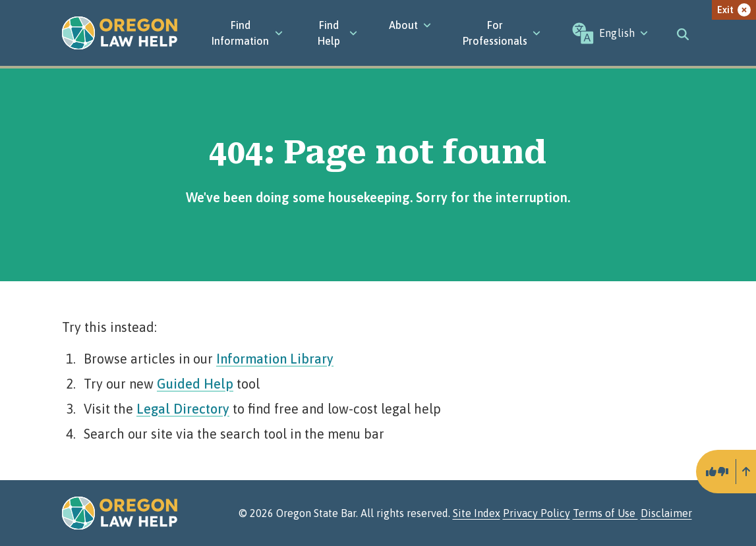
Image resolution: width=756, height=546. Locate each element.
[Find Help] (336, 33)
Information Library (275, 359)
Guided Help (195, 384)
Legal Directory (183, 409)
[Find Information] (247, 33)
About (410, 25)
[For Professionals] (502, 33)
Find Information (247, 33)
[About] (410, 25)
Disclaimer (666, 513)
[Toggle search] (683, 33)
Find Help (337, 33)
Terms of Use (605, 513)
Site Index (477, 513)
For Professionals (502, 33)
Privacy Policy (537, 513)
